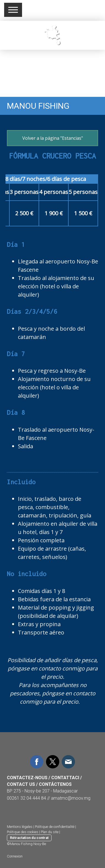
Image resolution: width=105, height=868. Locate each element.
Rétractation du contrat (29, 838)
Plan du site (50, 832)
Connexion (15, 856)
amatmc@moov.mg (71, 798)
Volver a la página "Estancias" (53, 138)
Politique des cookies (23, 832)
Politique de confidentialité (55, 827)
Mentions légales (20, 827)
